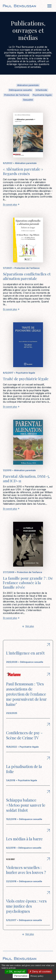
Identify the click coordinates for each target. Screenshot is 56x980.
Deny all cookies (40, 971)
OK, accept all (16, 971)
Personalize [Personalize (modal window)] (21, 976)
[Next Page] (28, 626)
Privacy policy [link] (37, 976)
